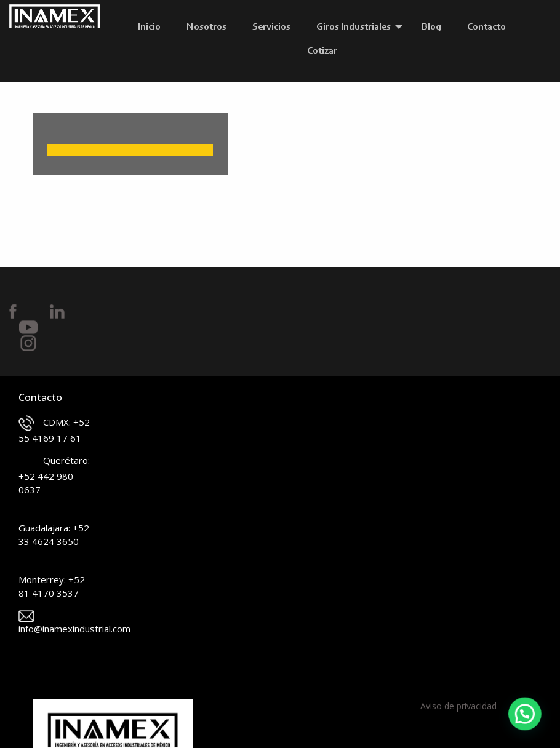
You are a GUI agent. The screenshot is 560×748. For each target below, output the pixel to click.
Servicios (271, 27)
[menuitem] (152, 27)
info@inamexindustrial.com (54, 623)
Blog (431, 27)
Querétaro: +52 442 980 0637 (54, 475)
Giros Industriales (354, 27)
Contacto (486, 27)
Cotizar (322, 51)
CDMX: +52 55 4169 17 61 (54, 430)
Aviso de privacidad (458, 706)
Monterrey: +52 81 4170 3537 (52, 578)
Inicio (149, 27)
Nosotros (206, 27)
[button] (527, 720)
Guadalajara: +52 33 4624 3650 (54, 527)
